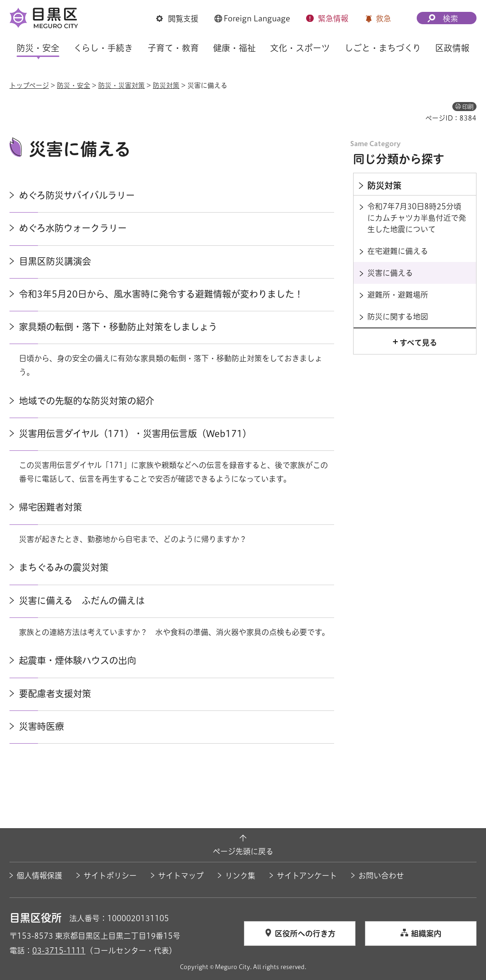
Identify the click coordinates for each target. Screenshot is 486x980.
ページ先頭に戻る (243, 851)
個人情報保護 (39, 876)
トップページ (29, 85)
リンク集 (240, 876)
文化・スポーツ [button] (300, 48)
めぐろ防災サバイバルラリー (77, 195)
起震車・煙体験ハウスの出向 (78, 660)
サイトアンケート (307, 876)
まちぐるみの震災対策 (64, 567)
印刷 (468, 107)
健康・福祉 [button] (234, 48)
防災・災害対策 (121, 85)
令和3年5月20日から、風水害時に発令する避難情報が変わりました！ (161, 294)
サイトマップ (181, 876)
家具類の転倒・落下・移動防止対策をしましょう (118, 327)
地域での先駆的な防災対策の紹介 (87, 401)
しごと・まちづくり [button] (383, 48)
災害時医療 (42, 726)
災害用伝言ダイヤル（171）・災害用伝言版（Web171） (135, 434)
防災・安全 (74, 85)
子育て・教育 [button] (173, 48)
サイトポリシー (110, 876)
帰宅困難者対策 (51, 507)
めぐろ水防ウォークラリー (73, 228)
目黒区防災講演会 (55, 261)
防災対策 (166, 85)
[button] (177, 19)
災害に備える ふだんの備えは (82, 601)
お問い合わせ (381, 876)
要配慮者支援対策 (55, 694)
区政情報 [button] (452, 48)
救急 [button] (383, 19)
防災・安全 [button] (38, 48)
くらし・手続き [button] (103, 48)
